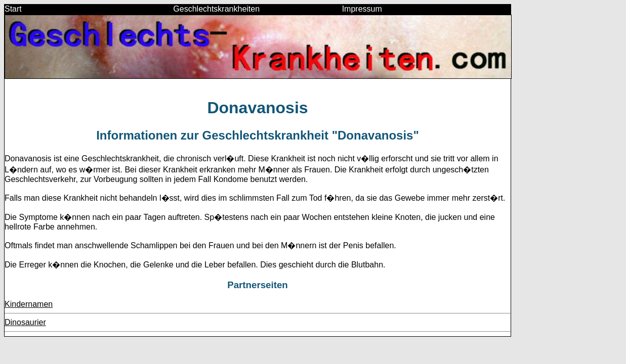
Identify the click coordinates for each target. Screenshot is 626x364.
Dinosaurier (25, 322)
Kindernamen (29, 304)
